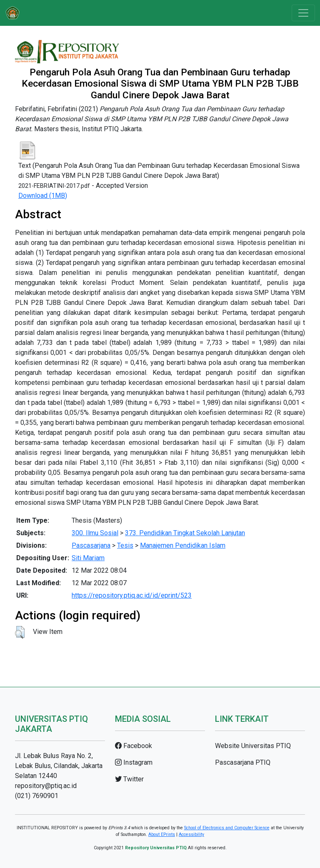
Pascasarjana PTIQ (243, 762)
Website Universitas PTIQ (253, 746)
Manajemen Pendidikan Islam (183, 545)
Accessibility (191, 834)
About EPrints (162, 834)
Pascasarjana (91, 545)
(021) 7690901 (37, 796)
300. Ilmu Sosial (95, 533)
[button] (20, 632)
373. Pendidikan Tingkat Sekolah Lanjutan (185, 533)
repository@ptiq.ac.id (46, 786)
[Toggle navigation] (303, 13)
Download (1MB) (43, 196)
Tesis (125, 545)
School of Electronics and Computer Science (227, 828)
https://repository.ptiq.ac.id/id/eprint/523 (132, 595)
